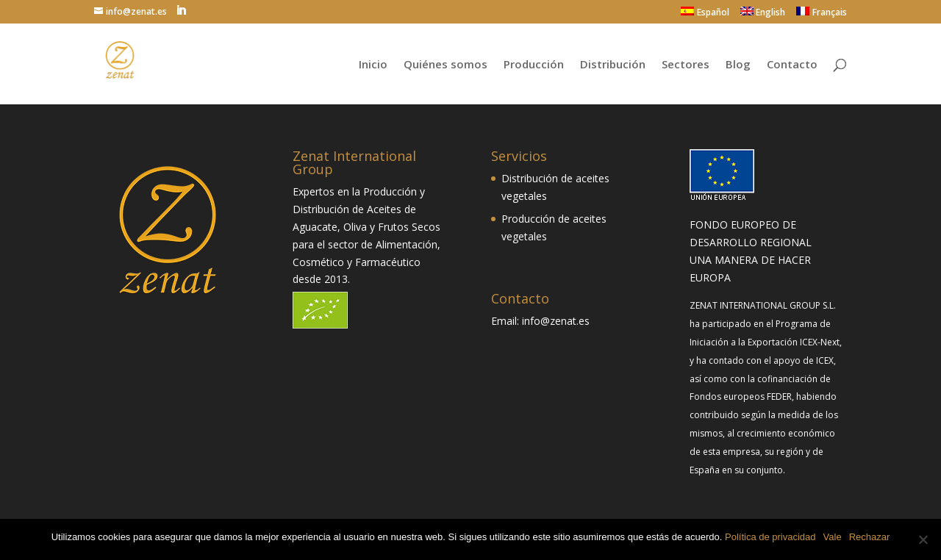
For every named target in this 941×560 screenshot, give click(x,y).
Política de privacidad (770, 537)
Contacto (792, 65)
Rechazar (870, 537)
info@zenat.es (556, 321)
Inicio (373, 65)
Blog (738, 65)
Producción (534, 65)
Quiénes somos (446, 65)
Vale (833, 537)
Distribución (613, 65)
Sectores (686, 65)
